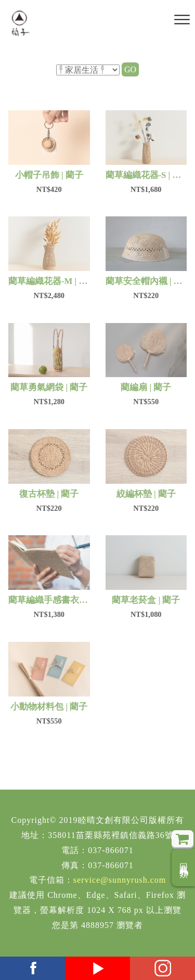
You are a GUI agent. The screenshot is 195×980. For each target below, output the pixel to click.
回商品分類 (184, 868)
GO (130, 69)
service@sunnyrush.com (120, 880)
